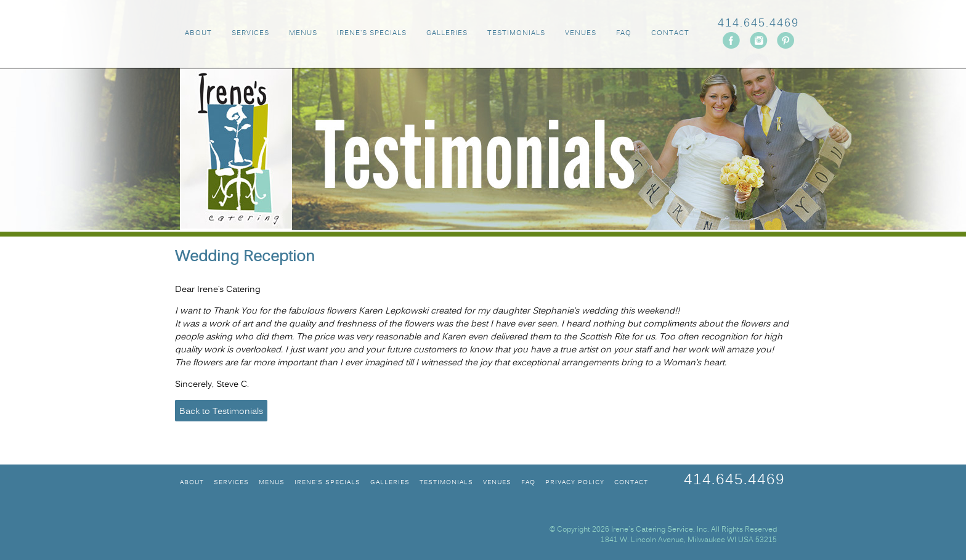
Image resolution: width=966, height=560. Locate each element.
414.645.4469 (758, 24)
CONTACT (670, 34)
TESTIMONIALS (516, 34)
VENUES (581, 34)
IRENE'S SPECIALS (372, 34)
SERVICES (250, 34)
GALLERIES (447, 34)
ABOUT (198, 34)
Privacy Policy (575, 483)
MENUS (303, 34)
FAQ (624, 34)
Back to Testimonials (221, 412)
